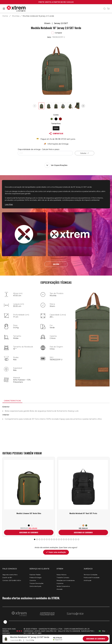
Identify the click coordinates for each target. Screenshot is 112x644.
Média (56, 128)
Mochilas (16, 16)
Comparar (57, 33)
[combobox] (103, 631)
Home (5, 16)
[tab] (12, 401)
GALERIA (56, 264)
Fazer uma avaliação (58, 553)
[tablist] (56, 401)
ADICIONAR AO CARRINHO (29, 532)
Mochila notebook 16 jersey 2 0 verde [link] (38, 16)
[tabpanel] (56, 425)
